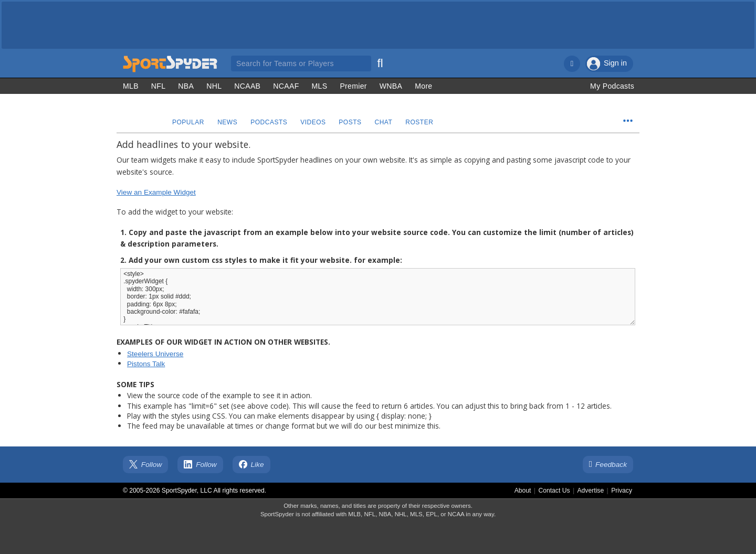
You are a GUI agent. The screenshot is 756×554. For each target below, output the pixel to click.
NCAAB (247, 86)
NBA (186, 86)
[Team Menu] (628, 121)
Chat (387, 122)
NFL (159, 86)
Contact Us (554, 491)
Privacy (622, 491)
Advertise (591, 491)
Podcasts (271, 122)
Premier (353, 86)
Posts (353, 122)
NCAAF (286, 86)
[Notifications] (572, 64)
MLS (320, 86)
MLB (131, 86)
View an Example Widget (156, 192)
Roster (424, 122)
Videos (316, 122)
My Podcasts (612, 86)
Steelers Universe (155, 354)
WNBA (391, 86)
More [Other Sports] (423, 86)
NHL (214, 86)
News (228, 122)
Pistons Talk (146, 364)
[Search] (380, 62)
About (523, 491)
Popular (189, 122)
